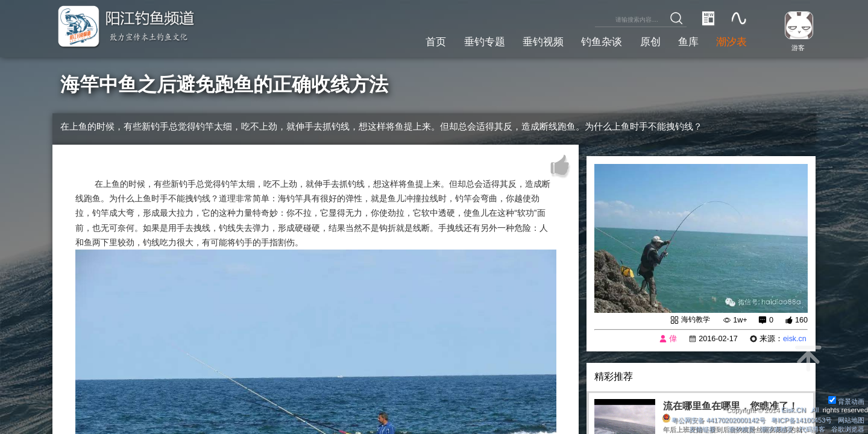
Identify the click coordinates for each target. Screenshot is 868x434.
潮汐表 (731, 41)
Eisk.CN (793, 410)
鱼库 (685, 41)
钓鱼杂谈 (596, 41)
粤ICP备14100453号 (801, 420)
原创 (646, 41)
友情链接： (706, 429)
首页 (423, 41)
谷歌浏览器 (848, 429)
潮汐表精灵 (777, 429)
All (815, 410)
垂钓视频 (534, 41)
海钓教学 (694, 319)
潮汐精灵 (741, 429)
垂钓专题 (473, 41)
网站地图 (851, 420)
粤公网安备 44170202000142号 (713, 420)
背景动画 (846, 401)
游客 (797, 48)
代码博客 (812, 429)
